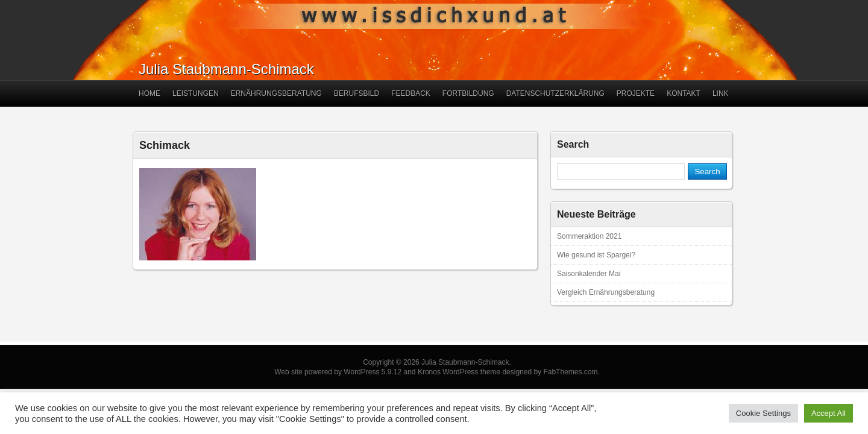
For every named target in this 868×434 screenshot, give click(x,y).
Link (721, 93)
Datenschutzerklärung (555, 93)
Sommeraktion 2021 (589, 236)
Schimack (165, 145)
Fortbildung (468, 93)
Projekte (636, 93)
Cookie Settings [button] (763, 413)
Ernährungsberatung (276, 93)
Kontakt (684, 93)
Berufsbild (357, 93)
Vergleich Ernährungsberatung (606, 292)
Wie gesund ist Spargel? (596, 255)
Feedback (411, 93)
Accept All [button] (829, 413)
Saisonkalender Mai (589, 274)
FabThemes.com (570, 372)
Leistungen (196, 93)
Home (149, 93)
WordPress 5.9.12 (373, 372)
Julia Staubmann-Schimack (226, 69)
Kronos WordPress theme (459, 372)
